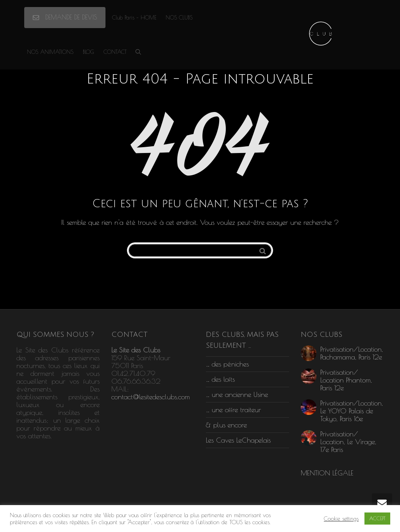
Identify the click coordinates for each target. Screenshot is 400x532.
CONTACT (115, 52)
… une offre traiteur (233, 410)
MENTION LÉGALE (327, 473)
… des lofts (220, 379)
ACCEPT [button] (377, 518)
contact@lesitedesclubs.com (151, 397)
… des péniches (227, 364)
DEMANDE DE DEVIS (65, 17)
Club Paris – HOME (134, 18)
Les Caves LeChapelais (238, 440)
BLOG (88, 52)
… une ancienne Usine (237, 394)
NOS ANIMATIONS (50, 52)
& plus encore (226, 425)
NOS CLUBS (179, 18)
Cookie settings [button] (341, 519)
